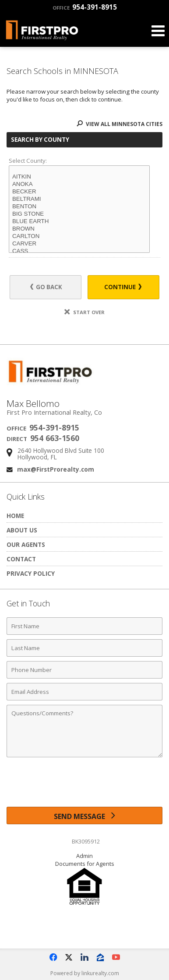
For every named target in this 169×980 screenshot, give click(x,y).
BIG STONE (79, 214)
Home (15, 516)
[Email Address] (84, 692)
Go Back (46, 287)
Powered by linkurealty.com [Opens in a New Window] (85, 973)
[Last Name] (84, 648)
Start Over (84, 312)
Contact (21, 559)
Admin (84, 856)
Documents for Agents (85, 864)
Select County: (28, 161)
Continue (123, 287)
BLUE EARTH (79, 222)
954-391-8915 (85, 7)
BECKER (79, 192)
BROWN (79, 229)
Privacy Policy (31, 573)
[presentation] (84, 785)
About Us (22, 530)
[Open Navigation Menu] (158, 31)
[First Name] (84, 626)
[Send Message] (84, 815)
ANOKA (79, 184)
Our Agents (26, 544)
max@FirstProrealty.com (56, 469)
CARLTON (79, 236)
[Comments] (84, 731)
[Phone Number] (84, 670)
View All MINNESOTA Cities (120, 124)
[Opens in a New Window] (53, 957)
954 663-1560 (55, 438)
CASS (79, 251)
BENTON (79, 207)
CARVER (79, 244)
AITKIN (79, 177)
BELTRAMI (79, 199)
